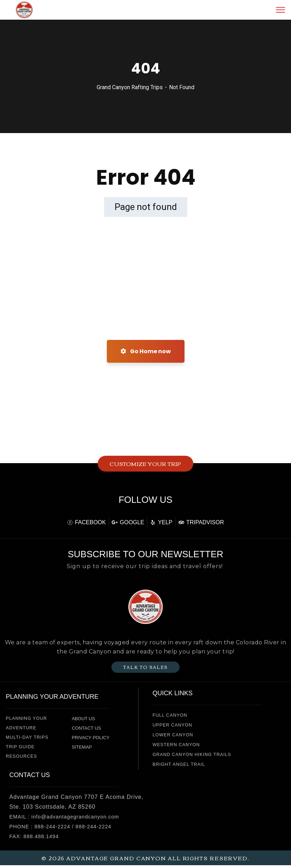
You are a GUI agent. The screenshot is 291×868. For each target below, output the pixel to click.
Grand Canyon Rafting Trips (130, 87)
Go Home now (146, 351)
